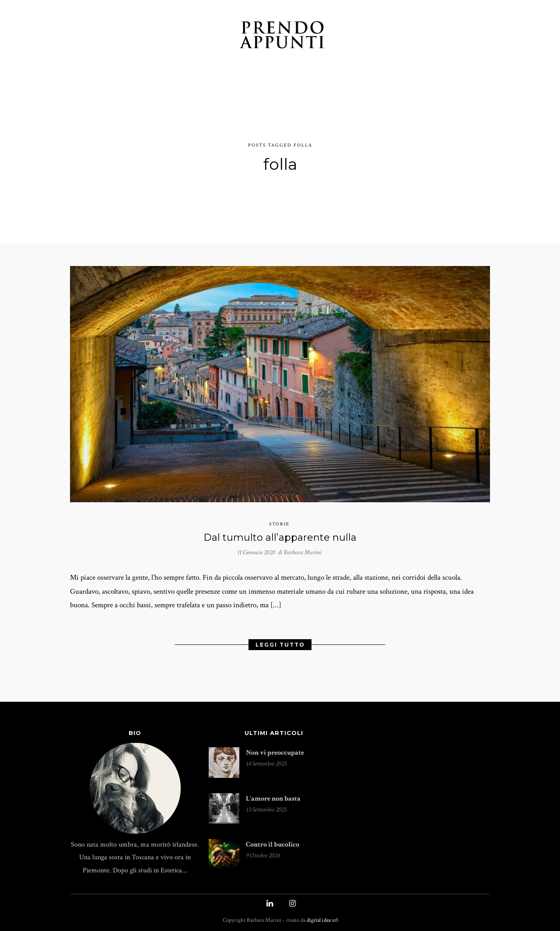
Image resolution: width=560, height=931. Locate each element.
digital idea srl (322, 918)
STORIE (171, 36)
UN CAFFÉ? (438, 36)
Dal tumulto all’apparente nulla (280, 532)
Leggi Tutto (280, 641)
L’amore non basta (273, 796)
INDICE (355, 36)
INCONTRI (212, 36)
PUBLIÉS (393, 36)
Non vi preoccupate (275, 750)
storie (279, 519)
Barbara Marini (303, 547)
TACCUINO (129, 36)
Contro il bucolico (273, 842)
